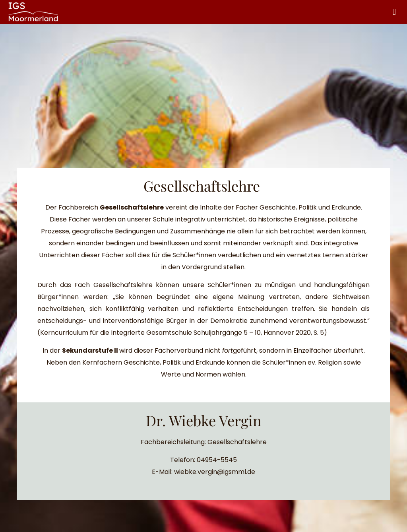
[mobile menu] (394, 12)
